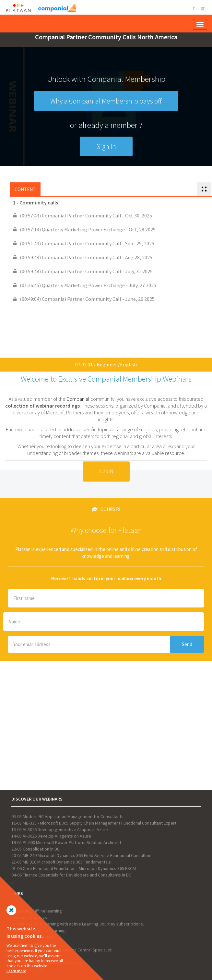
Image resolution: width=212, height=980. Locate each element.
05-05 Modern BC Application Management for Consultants (67, 816)
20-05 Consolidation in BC (35, 849)
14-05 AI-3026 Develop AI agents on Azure (51, 836)
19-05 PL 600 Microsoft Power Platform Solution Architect (66, 842)
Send (187, 644)
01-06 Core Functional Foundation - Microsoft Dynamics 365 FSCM (74, 868)
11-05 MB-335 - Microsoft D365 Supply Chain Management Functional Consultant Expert (94, 823)
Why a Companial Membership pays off (106, 101)
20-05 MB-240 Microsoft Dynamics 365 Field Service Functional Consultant (82, 855)
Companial (78, 399)
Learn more (16, 971)
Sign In (106, 146)
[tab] (204, 189)
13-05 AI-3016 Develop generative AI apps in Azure (60, 829)
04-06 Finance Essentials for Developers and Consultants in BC (71, 875)
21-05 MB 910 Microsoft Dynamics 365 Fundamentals (61, 862)
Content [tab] (25, 189)
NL (195, 8)
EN (203, 8)
